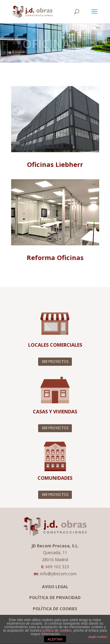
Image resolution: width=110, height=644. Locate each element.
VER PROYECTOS (55, 362)
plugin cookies (98, 637)
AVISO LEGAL (55, 587)
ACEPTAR (55, 639)
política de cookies (57, 630)
